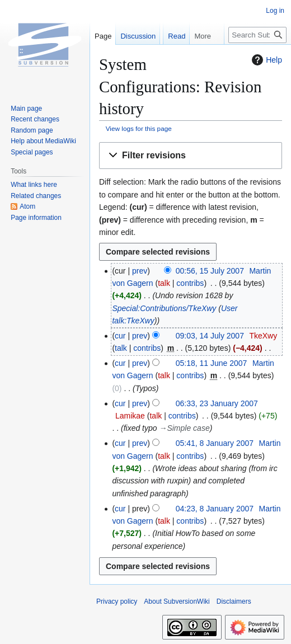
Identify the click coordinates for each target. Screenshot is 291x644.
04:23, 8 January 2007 (215, 509)
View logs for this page (139, 128)
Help (266, 60)
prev (140, 271)
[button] (191, 156)
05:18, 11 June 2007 (212, 363)
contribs (190, 283)
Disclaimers (234, 601)
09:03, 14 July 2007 (210, 336)
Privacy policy (117, 601)
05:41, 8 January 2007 (215, 443)
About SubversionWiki (177, 601)
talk (164, 283)
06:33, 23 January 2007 (217, 403)
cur (120, 336)
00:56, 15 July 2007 (210, 271)
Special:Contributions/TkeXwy (164, 308)
